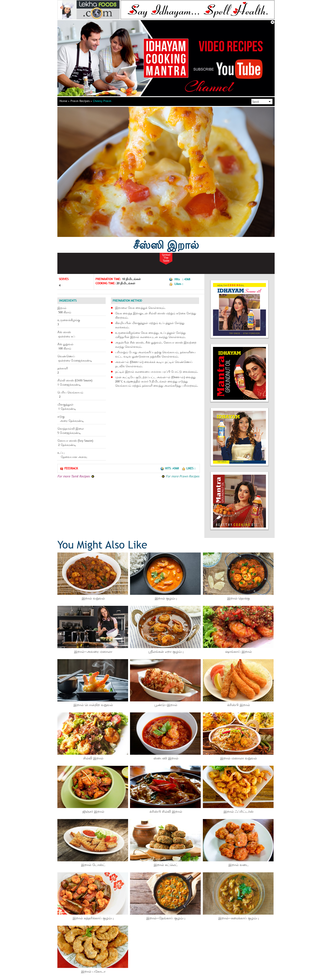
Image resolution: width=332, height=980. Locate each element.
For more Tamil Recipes (76, 476)
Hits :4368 (170, 468)
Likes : (189, 468)
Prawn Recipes (81, 101)
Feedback (69, 468)
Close (273, 22)
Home (64, 101)
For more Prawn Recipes (180, 476)
